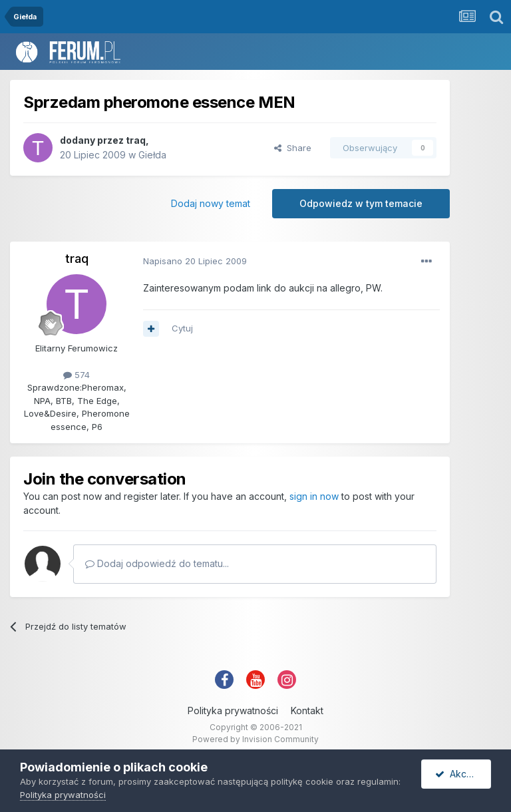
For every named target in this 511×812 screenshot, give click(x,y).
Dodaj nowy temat (211, 203)
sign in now (314, 496)
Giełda (152, 155)
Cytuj (182, 328)
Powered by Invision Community (255, 739)
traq (136, 140)
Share (293, 148)
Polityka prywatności (233, 710)
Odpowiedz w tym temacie (361, 203)
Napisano (195, 261)
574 (77, 375)
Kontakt (307, 710)
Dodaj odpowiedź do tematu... (157, 563)
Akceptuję (463, 774)
